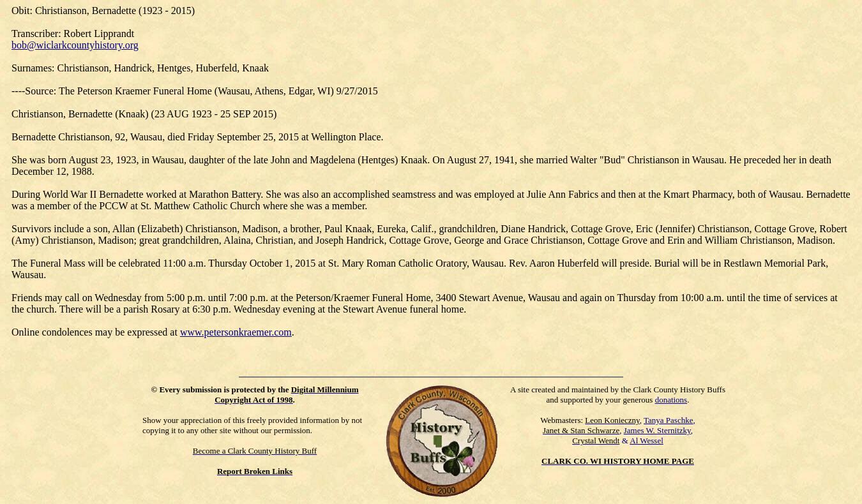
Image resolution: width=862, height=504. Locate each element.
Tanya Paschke (668, 420)
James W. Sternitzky (657, 430)
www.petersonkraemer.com (236, 332)
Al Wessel (646, 441)
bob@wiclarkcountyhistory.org (75, 45)
